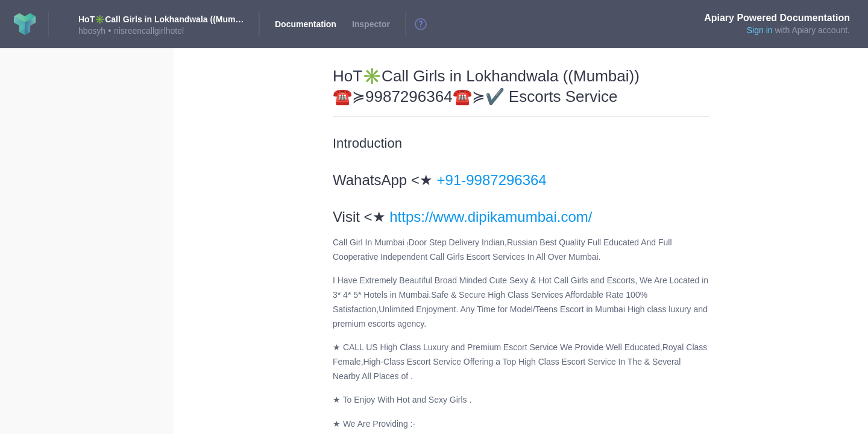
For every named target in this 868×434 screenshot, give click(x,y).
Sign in (760, 30)
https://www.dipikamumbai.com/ (491, 217)
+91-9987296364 (492, 180)
